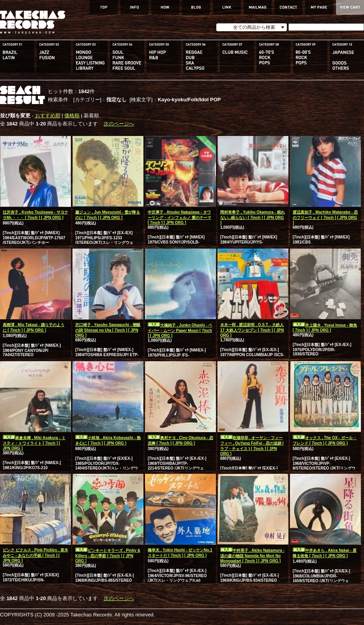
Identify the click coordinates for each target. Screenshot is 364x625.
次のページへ (119, 124)
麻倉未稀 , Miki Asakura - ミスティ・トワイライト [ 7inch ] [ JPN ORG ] (34, 443)
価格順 (72, 116)
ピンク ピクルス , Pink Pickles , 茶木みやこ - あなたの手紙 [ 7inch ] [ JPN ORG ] (35, 555)
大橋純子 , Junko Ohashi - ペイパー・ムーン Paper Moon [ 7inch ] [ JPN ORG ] (180, 330)
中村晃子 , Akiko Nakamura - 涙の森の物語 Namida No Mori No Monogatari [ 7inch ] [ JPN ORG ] (252, 556)
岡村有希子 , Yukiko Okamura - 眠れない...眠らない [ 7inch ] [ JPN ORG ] (253, 217)
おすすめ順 (48, 116)
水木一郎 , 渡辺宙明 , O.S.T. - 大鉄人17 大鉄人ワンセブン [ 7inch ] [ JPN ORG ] (252, 330)
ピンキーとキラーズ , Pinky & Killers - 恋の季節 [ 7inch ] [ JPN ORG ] (108, 556)
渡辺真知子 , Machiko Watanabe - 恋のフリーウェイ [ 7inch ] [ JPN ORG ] (325, 217)
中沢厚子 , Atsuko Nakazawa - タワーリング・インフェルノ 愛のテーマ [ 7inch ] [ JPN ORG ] (179, 217)
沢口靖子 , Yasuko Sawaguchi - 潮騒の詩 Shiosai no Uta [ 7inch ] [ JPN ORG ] (108, 330)
